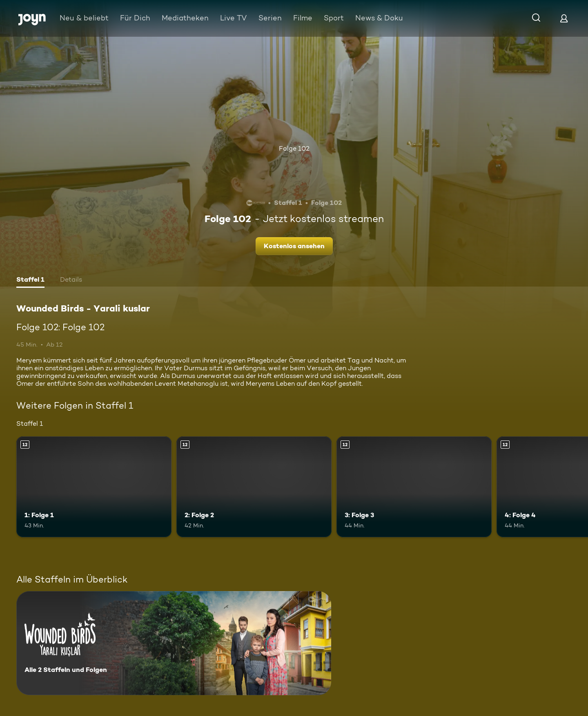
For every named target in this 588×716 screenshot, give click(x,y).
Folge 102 (294, 148)
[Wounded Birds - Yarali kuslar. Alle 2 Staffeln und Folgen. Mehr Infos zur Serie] (174, 643)
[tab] (30, 280)
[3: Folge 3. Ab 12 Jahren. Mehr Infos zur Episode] (414, 487)
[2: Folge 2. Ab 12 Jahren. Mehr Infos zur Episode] (254, 487)
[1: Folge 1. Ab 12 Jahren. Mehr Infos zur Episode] (94, 487)
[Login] (564, 18)
